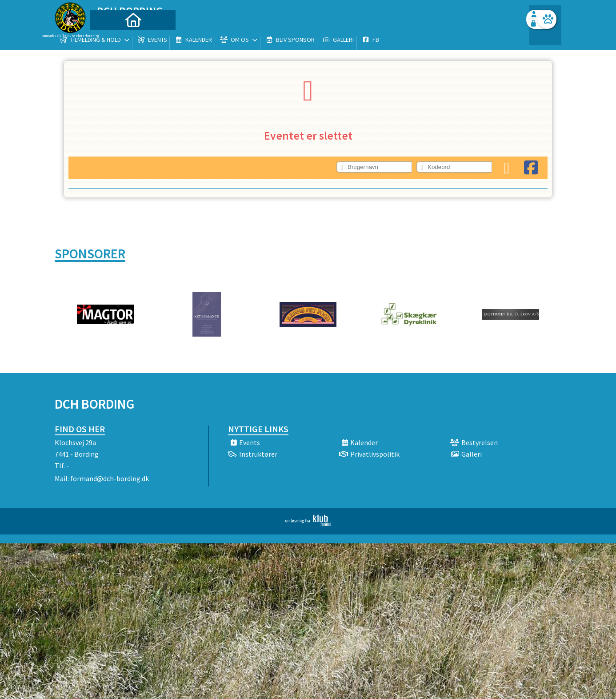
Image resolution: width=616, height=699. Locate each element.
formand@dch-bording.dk (110, 478)
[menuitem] (110, 30)
